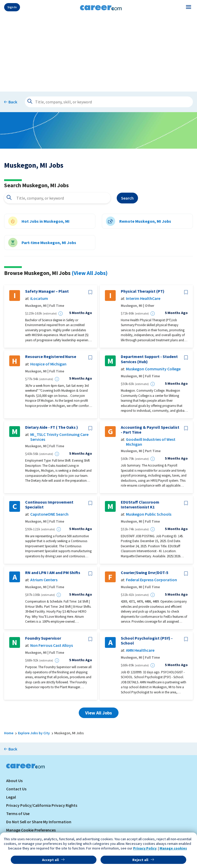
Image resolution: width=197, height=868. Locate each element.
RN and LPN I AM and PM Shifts (53, 573)
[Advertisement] (98, 52)
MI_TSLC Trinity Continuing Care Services (59, 437)
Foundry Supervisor (43, 638)
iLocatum (39, 298)
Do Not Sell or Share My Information (39, 822)
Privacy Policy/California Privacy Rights (42, 805)
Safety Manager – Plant (47, 291)
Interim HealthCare (143, 298)
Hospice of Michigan (48, 364)
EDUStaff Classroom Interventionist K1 (140, 505)
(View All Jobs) (90, 273)
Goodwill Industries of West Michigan (151, 442)
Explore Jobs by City (34, 733)
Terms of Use (18, 813)
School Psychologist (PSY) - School (147, 641)
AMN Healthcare (140, 650)
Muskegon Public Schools (149, 514)
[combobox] (57, 198)
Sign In (12, 7)
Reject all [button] (140, 860)
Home (9, 733)
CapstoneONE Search (49, 514)
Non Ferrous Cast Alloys (52, 645)
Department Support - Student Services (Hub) (149, 359)
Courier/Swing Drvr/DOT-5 (145, 573)
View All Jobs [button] (98, 713)
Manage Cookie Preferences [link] (31, 830)
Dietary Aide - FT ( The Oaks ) (52, 427)
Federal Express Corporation (151, 580)
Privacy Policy (145, 848)
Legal (11, 797)
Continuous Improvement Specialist (49, 505)
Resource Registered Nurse (51, 357)
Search (127, 198)
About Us (14, 781)
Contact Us (16, 789)
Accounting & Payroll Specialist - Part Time (150, 430)
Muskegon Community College (153, 369)
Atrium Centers (44, 580)
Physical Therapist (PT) (143, 291)
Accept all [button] (50, 860)
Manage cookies (173, 848)
